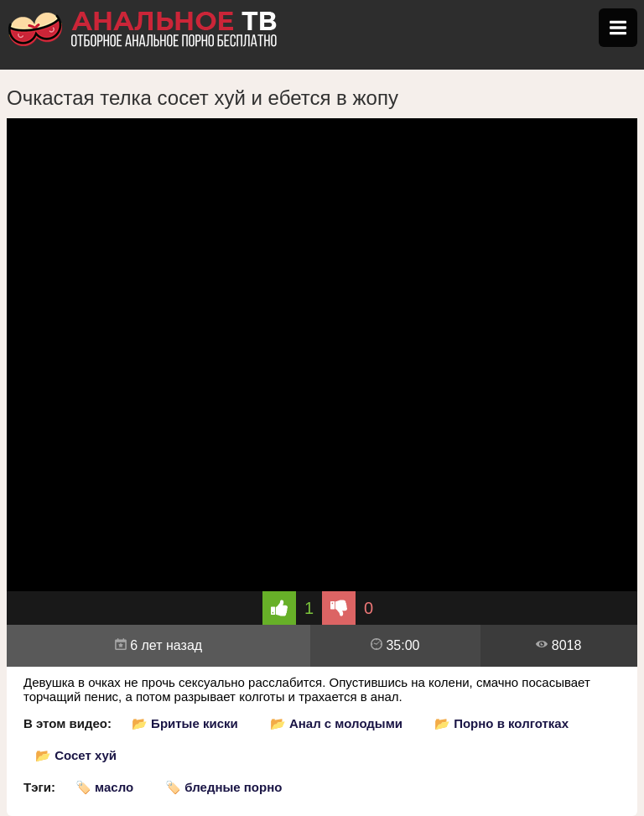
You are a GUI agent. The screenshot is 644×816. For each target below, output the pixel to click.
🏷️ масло (104, 787)
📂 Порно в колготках (501, 723)
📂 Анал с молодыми (336, 723)
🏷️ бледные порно (223, 787)
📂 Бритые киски (185, 723)
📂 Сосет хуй (76, 755)
